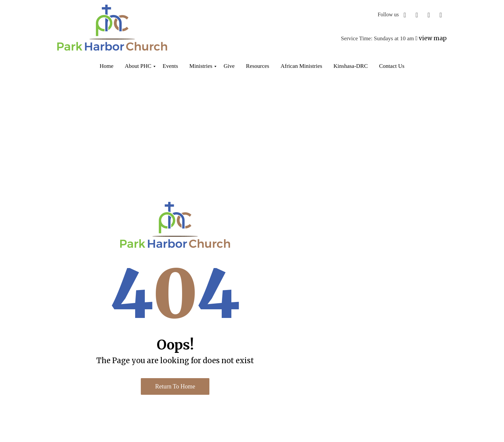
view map (433, 38)
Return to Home (175, 386)
